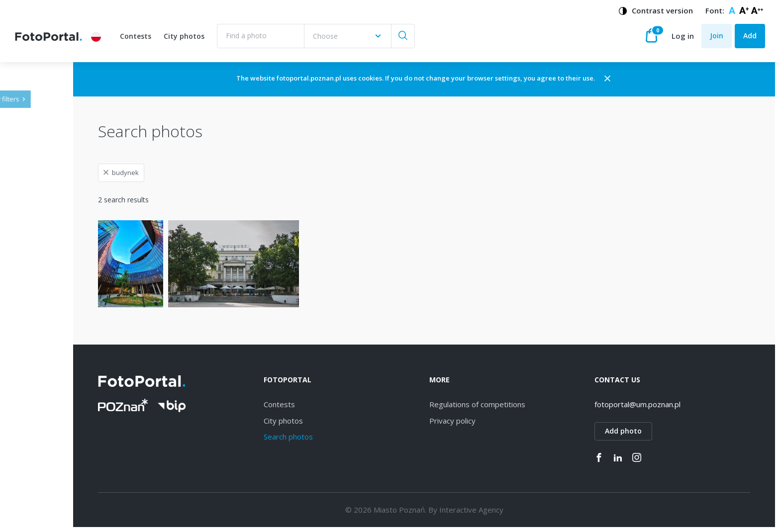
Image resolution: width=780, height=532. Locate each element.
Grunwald (46, 451)
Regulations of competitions (520, 404)
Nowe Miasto (53, 486)
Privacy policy (495, 421)
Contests (136, 36)
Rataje (41, 434)
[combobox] (347, 36)
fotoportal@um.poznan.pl (659, 404)
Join (717, 36)
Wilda (40, 313)
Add (750, 36)
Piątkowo (46, 503)
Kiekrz (41, 520)
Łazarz (41, 416)
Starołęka (46, 382)
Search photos (353, 437)
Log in (683, 36)
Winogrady (48, 347)
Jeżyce (41, 296)
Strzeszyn (46, 399)
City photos (184, 36)
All (35, 279)
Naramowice (51, 365)
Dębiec (42, 330)
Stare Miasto (51, 468)
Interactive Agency (514, 510)
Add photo (645, 431)
